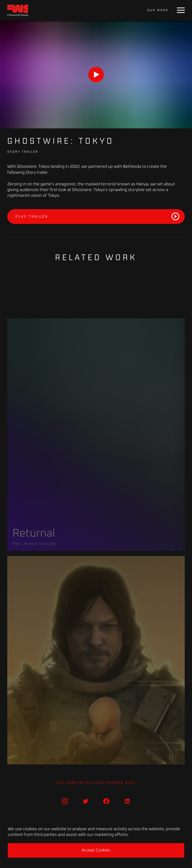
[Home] (18, 10)
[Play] (96, 75)
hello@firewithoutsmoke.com (96, 783)
